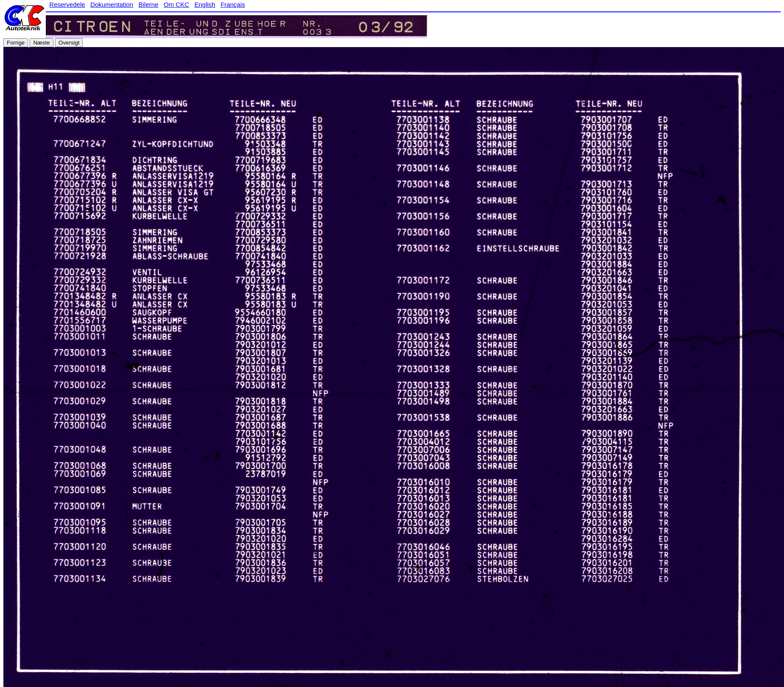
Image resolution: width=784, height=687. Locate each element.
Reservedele (67, 4)
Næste (41, 43)
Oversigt (69, 43)
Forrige (16, 43)
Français (233, 4)
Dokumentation (112, 4)
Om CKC (176, 4)
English (205, 4)
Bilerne (149, 4)
